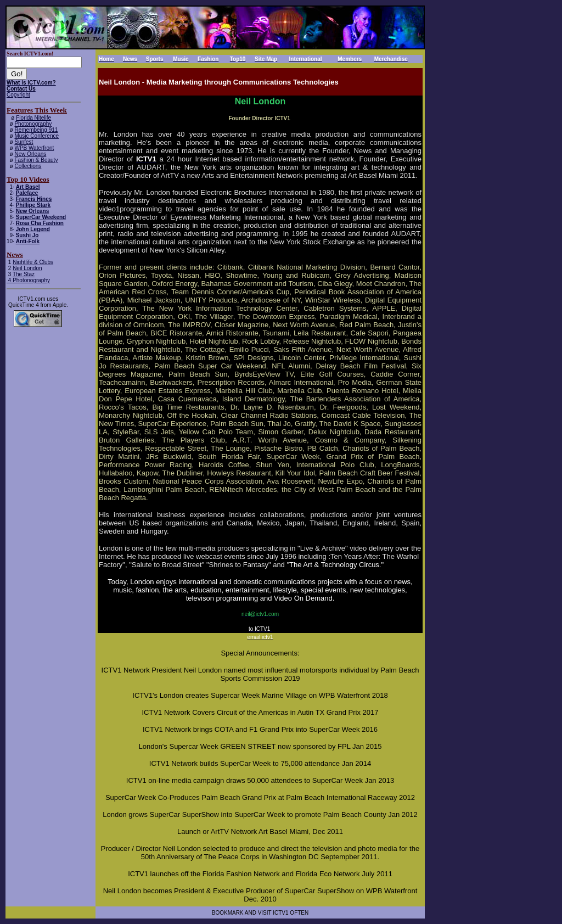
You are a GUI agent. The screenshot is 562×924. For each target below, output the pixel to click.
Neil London (27, 268)
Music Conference (36, 136)
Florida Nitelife (33, 118)
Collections (28, 166)
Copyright (18, 95)
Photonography (33, 124)
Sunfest (24, 142)
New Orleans (30, 154)
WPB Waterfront (34, 148)
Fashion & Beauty (36, 160)
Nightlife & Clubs (33, 262)
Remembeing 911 (36, 130)
